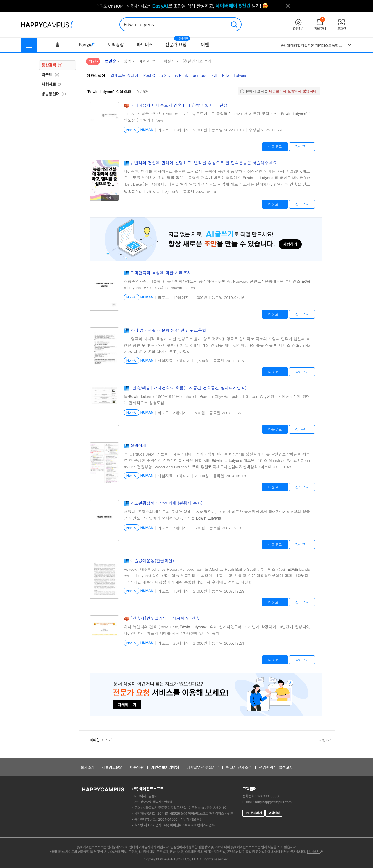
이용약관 (137, 767)
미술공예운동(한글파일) (152, 561)
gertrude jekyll (205, 75)
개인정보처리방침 (165, 767)
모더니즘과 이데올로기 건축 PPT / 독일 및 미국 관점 (179, 105)
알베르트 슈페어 (124, 75)
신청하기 (325, 740)
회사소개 (88, 767)
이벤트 (207, 45)
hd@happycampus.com (273, 802)
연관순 (110, 61)
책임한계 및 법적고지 (276, 767)
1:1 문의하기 (254, 813)
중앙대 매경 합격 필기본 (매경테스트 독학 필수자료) (312, 46)
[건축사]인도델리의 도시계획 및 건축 (165, 618)
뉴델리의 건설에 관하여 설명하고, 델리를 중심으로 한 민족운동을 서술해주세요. (204, 163)
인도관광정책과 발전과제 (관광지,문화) (166, 503)
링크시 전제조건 (239, 767)
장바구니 (302, 146)
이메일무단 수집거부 (203, 767)
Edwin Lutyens (235, 75)
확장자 (169, 61)
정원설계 (138, 445)
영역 (128, 61)
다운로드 (275, 146)
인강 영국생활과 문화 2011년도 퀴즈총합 (168, 330)
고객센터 (274, 813)
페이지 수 (147, 61)
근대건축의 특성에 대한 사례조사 (161, 273)
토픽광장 (116, 45)
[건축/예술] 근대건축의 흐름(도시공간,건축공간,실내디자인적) (188, 388)
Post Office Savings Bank (166, 75)
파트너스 (145, 45)
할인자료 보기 (197, 61)
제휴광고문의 (112, 767)
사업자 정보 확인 (192, 819)
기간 (92, 61)
